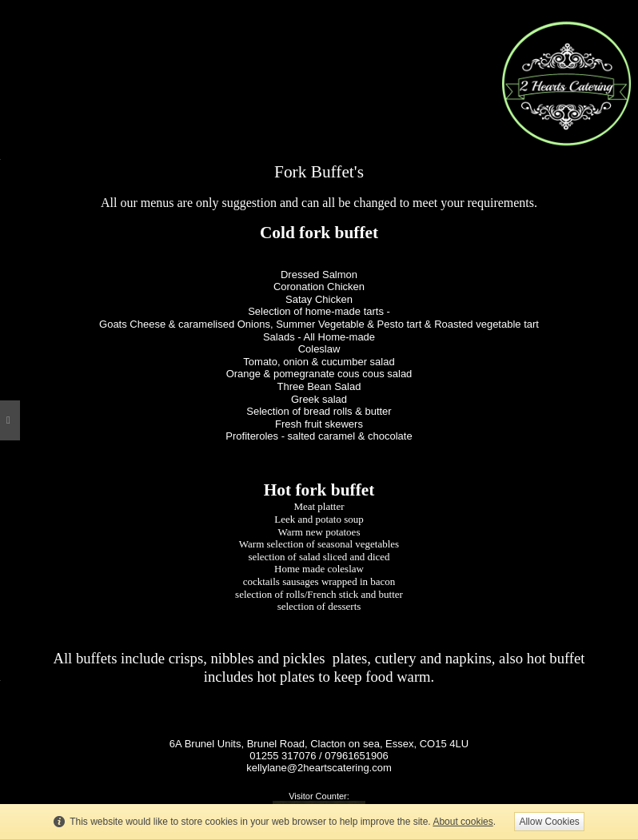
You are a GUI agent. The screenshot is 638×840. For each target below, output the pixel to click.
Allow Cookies (549, 822)
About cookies (463, 822)
